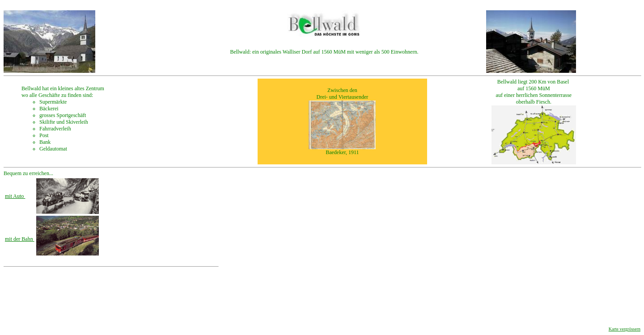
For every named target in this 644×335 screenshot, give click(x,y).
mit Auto (15, 196)
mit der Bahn (20, 239)
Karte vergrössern (625, 329)
